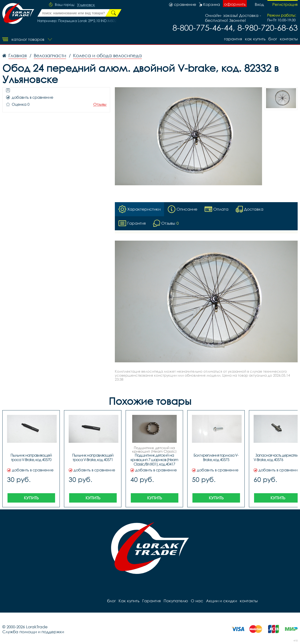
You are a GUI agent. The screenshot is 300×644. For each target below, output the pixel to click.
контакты (289, 39)
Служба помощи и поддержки (33, 632)
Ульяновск (86, 5)
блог (273, 39)
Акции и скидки (221, 601)
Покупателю (176, 601)
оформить (235, 4)
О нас (197, 601)
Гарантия (233, 39)
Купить (31, 498)
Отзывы (100, 104)
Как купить (255, 39)
